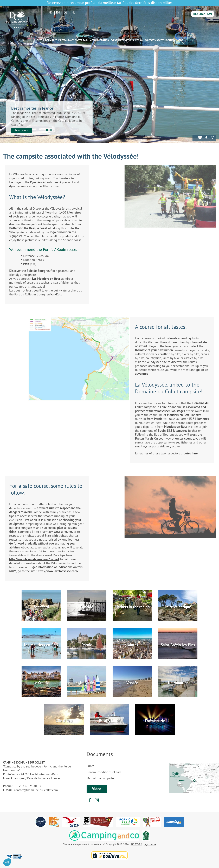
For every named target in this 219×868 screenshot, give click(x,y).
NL (73, 13)
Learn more (22, 130)
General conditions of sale (104, 772)
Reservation (203, 14)
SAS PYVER (136, 844)
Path (26, 264)
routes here (190, 454)
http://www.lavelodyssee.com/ (58, 571)
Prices (90, 766)
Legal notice (150, 844)
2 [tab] (51, 130)
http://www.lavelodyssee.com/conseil (34, 559)
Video (97, 789)
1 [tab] (47, 130)
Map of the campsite (100, 778)
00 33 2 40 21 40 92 (28, 786)
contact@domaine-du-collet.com (36, 790)
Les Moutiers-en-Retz (46, 279)
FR (51, 13)
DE (66, 13)
